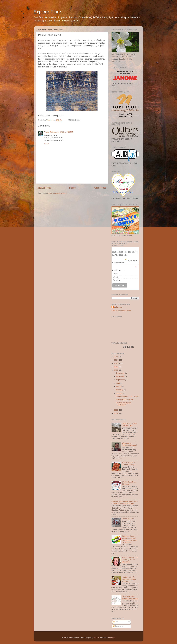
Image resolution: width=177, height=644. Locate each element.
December (120, 373)
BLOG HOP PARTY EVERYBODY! (130, 425)
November (120, 376)
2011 (116, 370)
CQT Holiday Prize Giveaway (129, 483)
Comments (118, 626)
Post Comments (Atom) (58, 193)
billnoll (96, 638)
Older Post (100, 188)
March (119, 386)
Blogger (112, 638)
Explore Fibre (47, 12)
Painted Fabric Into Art (124, 399)
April (118, 383)
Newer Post (44, 188)
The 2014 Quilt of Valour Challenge (129, 464)
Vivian (47, 132)
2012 (116, 367)
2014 (116, 360)
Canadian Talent (128, 519)
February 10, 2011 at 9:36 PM (61, 132)
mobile (118, 280)
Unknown (118, 307)
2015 (116, 357)
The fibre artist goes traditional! (123, 404)
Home (72, 188)
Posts (116, 622)
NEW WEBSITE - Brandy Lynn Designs (130, 597)
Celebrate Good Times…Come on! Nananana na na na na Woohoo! (130, 539)
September (121, 380)
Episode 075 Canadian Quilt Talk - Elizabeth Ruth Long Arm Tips (125, 502)
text (116, 277)
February (120, 390)
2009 (116, 413)
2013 (116, 363)
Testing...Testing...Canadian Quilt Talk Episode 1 (130, 560)
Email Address (124, 263)
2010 (116, 410)
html (117, 274)
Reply (47, 144)
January (120, 393)
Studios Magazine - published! (127, 396)
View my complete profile (121, 310)
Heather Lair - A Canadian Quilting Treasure (129, 579)
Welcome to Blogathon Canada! (129, 444)
